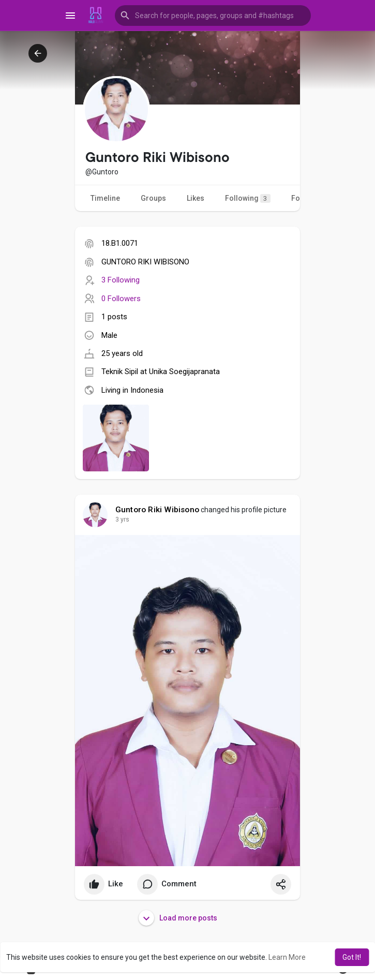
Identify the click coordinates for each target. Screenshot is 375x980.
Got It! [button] (352, 957)
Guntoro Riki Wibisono (157, 510)
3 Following (121, 280)
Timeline (105, 198)
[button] (213, 16)
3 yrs (122, 519)
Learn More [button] (287, 957)
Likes (196, 198)
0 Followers (121, 299)
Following (248, 198)
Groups (153, 198)
